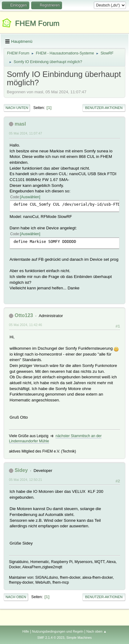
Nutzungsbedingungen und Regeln (58, 631)
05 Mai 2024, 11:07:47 (25, 133)
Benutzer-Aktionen (104, 108)
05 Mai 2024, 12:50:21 (25, 480)
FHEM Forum (37, 23)
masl (20, 124)
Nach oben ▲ (97, 631)
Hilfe (26, 631)
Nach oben (16, 597)
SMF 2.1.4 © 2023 (51, 638)
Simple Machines (79, 638)
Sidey (21, 470)
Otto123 (24, 315)
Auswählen (30, 197)
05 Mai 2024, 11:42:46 (25, 325)
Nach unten (17, 108)
